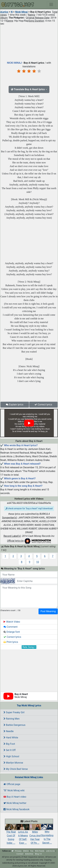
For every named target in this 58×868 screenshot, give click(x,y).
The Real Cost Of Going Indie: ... (11, 835)
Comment (11, 627)
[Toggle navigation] (51, 4)
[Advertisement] (29, 42)
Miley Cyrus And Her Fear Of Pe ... (35, 835)
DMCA (26, 851)
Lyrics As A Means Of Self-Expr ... (23, 835)
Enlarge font (12, 632)
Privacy (18, 851)
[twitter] (13, 851)
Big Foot (9, 744)
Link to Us (50, 851)
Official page (12, 784)
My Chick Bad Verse (16, 769)
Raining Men (12, 719)
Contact (20, 854)
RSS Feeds (40, 851)
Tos (32, 851)
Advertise (29, 854)
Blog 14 (38, 854)
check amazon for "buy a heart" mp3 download (29, 508)
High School (11, 756)
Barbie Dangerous (14, 725)
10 (38, 562)
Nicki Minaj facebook (16, 809)
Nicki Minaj (21, 12)
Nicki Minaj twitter (15, 803)
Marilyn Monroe (13, 763)
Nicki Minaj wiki (14, 790)
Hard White (11, 738)
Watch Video (12, 622)
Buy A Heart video (15, 797)
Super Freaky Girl (14, 712)
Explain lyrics (15, 405)
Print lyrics (11, 642)
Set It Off (10, 750)
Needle (9, 731)
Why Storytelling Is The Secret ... (47, 835)
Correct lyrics (43, 405)
